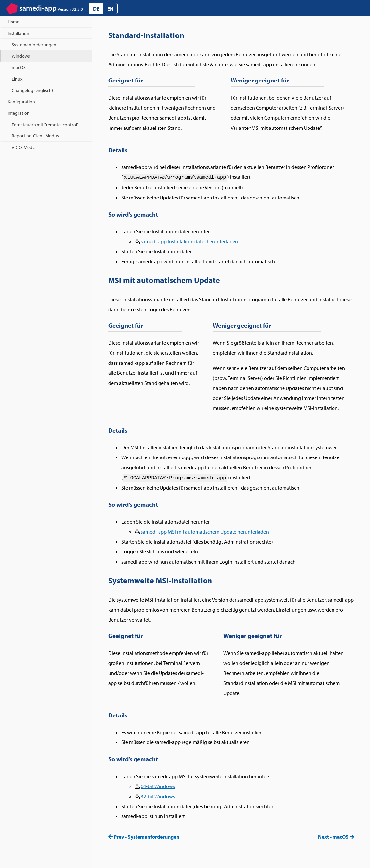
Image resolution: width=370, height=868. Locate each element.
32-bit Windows (158, 796)
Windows (21, 56)
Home (13, 22)
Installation (18, 33)
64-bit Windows (158, 786)
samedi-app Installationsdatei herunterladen (189, 241)
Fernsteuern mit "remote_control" (45, 124)
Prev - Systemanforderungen (144, 837)
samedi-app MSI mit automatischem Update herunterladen (205, 532)
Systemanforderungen (34, 45)
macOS (19, 67)
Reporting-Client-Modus (35, 136)
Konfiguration (21, 101)
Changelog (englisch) (32, 90)
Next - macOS (336, 837)
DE (96, 9)
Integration (19, 113)
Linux (17, 79)
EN (110, 9)
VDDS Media (24, 147)
